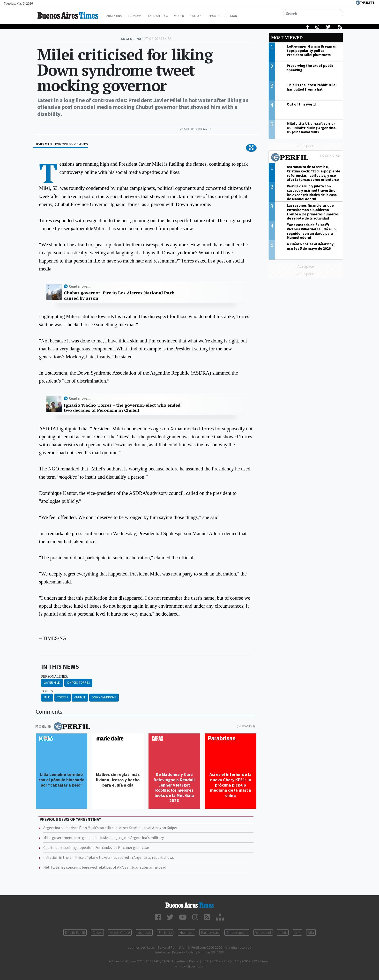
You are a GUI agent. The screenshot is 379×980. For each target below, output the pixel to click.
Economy (141, 16)
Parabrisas (210, 932)
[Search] (313, 14)
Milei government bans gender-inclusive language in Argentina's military (104, 838)
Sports (230, 16)
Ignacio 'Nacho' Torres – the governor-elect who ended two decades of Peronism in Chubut (122, 408)
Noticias (144, 932)
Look (283, 932)
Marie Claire (120, 932)
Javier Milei (52, 683)
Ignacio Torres (78, 683)
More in (63, 726)
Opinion (250, 16)
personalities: (54, 677)
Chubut (80, 697)
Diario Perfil (75, 932)
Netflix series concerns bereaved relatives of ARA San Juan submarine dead (105, 867)
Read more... (80, 286)
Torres (63, 697)
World (191, 16)
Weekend (263, 932)
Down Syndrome (104, 697)
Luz (297, 932)
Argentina (118, 16)
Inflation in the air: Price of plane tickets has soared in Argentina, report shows (109, 857)
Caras (97, 932)
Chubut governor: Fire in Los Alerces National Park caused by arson (119, 295)
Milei (47, 697)
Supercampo (237, 932)
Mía (311, 932)
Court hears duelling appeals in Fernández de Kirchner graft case (96, 847)
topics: (47, 691)
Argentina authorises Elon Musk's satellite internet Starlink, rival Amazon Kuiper (110, 828)
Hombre (186, 932)
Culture (211, 16)
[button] (251, 148)
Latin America (167, 16)
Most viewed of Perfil (306, 158)
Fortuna (165, 932)
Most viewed (287, 38)
